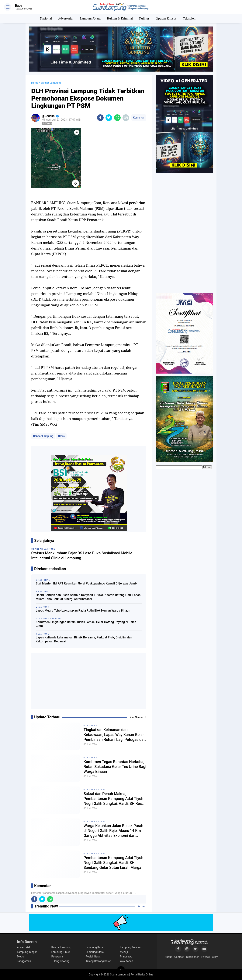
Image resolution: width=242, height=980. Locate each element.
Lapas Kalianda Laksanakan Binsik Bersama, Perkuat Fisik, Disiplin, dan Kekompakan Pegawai (84, 639)
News (61, 436)
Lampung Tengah (27, 952)
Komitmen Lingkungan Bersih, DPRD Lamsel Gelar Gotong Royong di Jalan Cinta (86, 624)
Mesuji (124, 952)
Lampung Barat (95, 947)
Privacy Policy (209, 957)
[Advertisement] (89, 683)
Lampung (91, 726)
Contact (179, 957)
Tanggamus (24, 961)
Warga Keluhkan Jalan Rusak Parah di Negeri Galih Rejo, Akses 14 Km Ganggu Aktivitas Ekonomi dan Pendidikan (113, 831)
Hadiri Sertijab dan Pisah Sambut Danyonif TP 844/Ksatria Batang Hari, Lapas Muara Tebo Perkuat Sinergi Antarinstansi (88, 597)
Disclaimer (192, 957)
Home (35, 83)
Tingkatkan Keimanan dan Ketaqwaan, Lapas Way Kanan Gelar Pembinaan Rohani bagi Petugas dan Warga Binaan (115, 735)
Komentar (139, 118)
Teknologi (190, 18)
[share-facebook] (100, 118)
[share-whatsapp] (117, 118)
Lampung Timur (61, 952)
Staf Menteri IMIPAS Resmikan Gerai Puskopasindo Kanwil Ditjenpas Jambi (87, 583)
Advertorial (66, 18)
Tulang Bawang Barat (98, 961)
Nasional (46, 18)
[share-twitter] (109, 118)
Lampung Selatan (130, 947)
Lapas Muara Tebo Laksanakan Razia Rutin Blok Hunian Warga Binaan (83, 611)
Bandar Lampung (43, 436)
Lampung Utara (90, 18)
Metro (21, 957)
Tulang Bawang (60, 961)
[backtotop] (121, 970)
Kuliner (144, 18)
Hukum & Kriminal (120, 18)
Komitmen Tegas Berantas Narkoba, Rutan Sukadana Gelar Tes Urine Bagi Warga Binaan (115, 767)
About (168, 957)
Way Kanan (127, 961)
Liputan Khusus (166, 18)
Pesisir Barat (93, 957)
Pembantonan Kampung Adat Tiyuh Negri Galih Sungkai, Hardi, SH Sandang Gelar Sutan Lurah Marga (113, 863)
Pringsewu (126, 957)
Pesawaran (58, 957)
